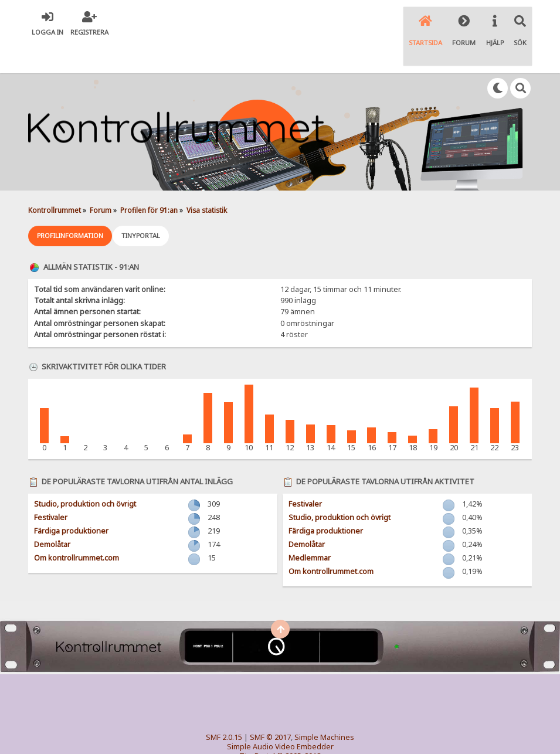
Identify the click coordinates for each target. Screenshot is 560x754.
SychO (316, 734)
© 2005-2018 (299, 725)
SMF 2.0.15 (224, 706)
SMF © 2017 (270, 706)
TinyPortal (257, 725)
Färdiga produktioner (71, 500)
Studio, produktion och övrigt (85, 473)
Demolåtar (52, 513)
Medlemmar (310, 527)
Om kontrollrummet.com (77, 527)
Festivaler (51, 486)
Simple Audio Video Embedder (280, 716)
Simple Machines (324, 706)
